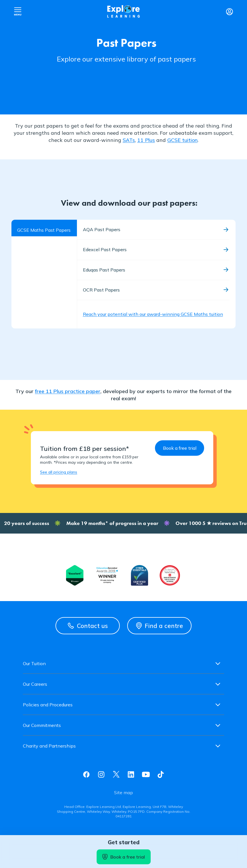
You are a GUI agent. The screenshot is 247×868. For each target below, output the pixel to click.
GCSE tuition (182, 140)
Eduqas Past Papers (104, 270)
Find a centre (160, 626)
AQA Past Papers (102, 229)
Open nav (18, 11)
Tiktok (161, 774)
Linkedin (131, 774)
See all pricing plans (59, 472)
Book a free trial (124, 857)
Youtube (146, 774)
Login (229, 11)
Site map (124, 793)
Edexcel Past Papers (105, 249)
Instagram (101, 774)
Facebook (86, 774)
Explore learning (124, 11)
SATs (129, 140)
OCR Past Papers (101, 290)
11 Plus (146, 140)
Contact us (88, 626)
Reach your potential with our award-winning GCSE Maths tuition (153, 314)
